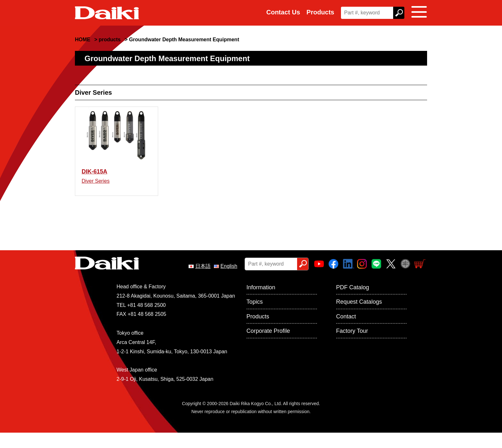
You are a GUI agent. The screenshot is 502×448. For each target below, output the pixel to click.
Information (261, 303)
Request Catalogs (359, 317)
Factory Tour (352, 346)
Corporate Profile (268, 346)
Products (320, 12)
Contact (346, 332)
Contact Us (283, 12)
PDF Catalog (353, 303)
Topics (255, 317)
